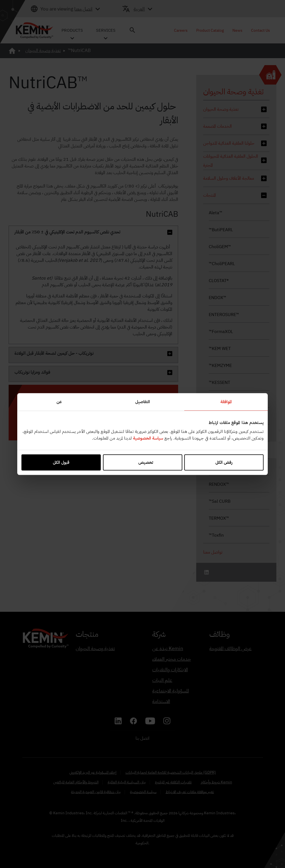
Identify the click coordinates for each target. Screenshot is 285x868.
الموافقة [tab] (226, 402)
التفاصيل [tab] (143, 402)
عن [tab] (59, 402)
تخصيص (142, 462)
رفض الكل (224, 462)
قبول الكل (61, 462)
